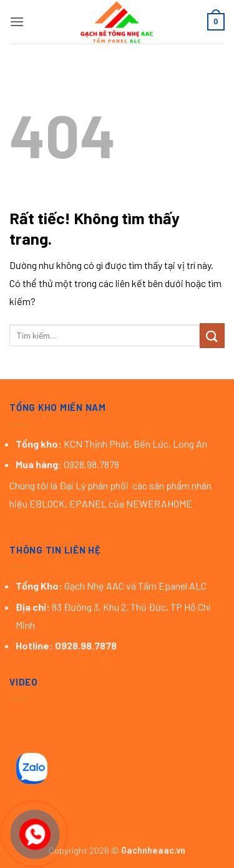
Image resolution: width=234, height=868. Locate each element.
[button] (17, 21)
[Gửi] (212, 335)
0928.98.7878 (87, 645)
